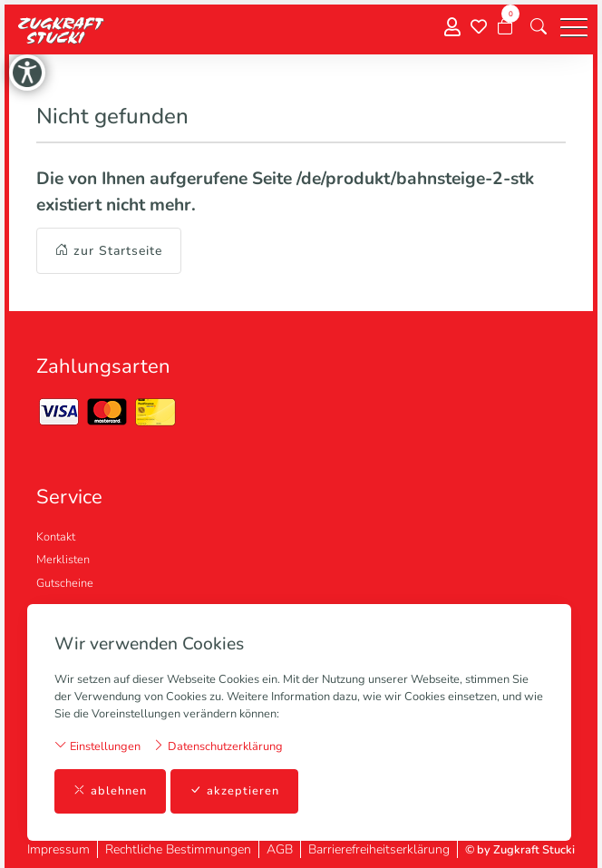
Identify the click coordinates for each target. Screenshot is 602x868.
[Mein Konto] (452, 28)
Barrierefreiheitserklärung (379, 849)
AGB (280, 849)
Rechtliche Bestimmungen (178, 849)
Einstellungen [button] (97, 746)
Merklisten (63, 560)
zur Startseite (109, 251)
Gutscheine (65, 583)
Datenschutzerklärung (218, 746)
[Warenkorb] (505, 27)
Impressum (58, 849)
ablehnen (110, 791)
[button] (539, 27)
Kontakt (56, 537)
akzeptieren (234, 791)
